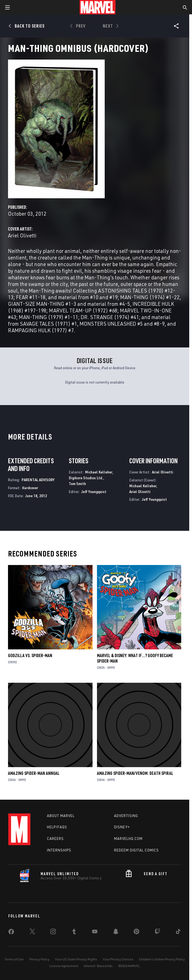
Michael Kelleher (99, 472)
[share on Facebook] (11, 933)
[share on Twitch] (157, 933)
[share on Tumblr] (74, 933)
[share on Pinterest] (136, 933)
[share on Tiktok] (178, 933)
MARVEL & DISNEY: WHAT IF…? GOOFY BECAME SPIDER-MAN (135, 658)
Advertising (126, 816)
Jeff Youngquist (94, 492)
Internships (59, 850)
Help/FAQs (57, 827)
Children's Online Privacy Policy (162, 959)
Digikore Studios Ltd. (86, 478)
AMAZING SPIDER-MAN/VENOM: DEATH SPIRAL (135, 773)
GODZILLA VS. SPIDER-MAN (30, 655)
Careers (55, 839)
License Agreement (64, 966)
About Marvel (61, 816)
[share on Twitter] (32, 933)
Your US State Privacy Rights (76, 959)
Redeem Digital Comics (136, 850)
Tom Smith (77, 484)
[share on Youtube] (95, 933)
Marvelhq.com (128, 839)
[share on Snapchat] (116, 933)
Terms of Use (14, 959)
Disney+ (122, 827)
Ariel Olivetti (22, 235)
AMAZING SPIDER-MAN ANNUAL (34, 773)
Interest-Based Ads (98, 966)
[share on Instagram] (53, 933)
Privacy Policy (39, 959)
